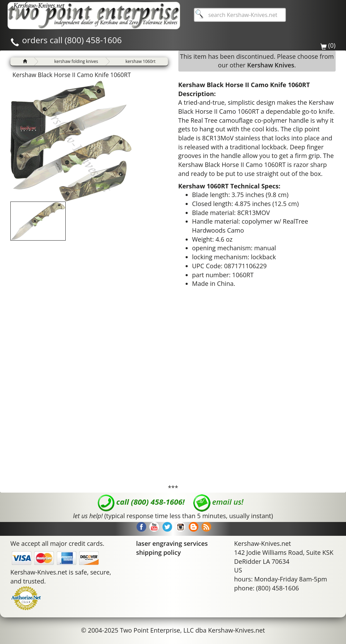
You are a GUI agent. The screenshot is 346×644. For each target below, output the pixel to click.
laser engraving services (172, 543)
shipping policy (159, 552)
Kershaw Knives (271, 65)
